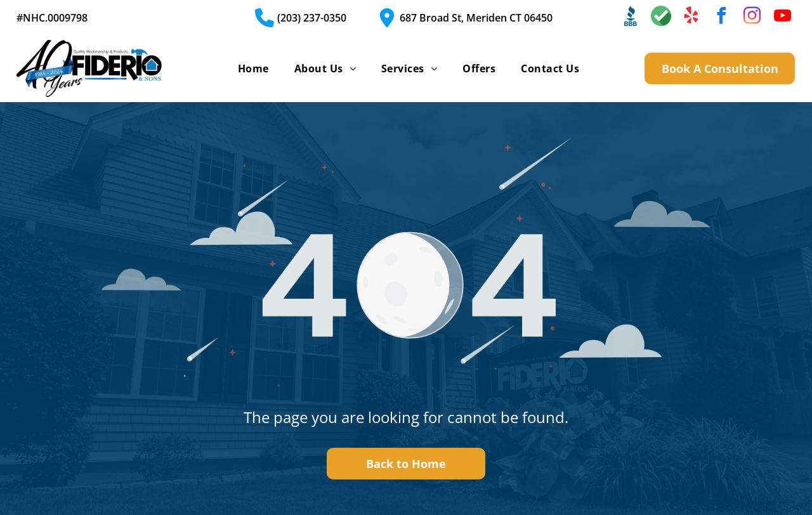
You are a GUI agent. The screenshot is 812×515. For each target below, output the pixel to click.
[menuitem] (253, 68)
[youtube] (783, 17)
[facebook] (722, 17)
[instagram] (752, 17)
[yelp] (691, 17)
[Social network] (631, 17)
